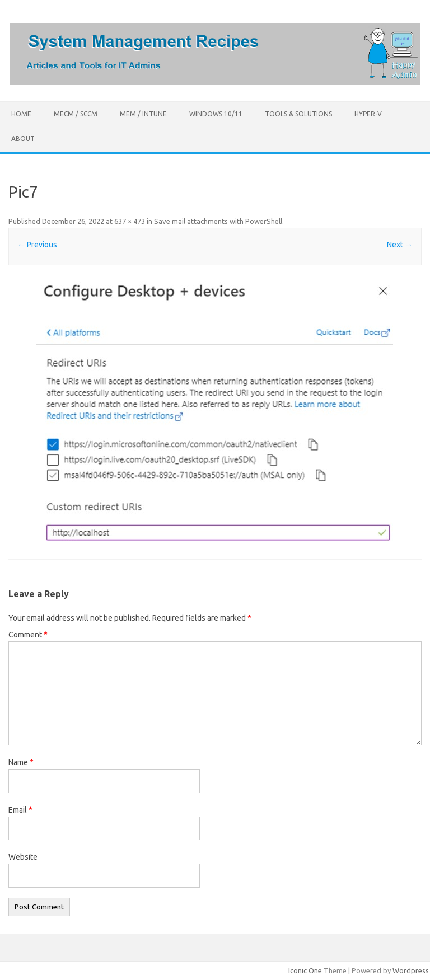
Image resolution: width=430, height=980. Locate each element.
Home (21, 114)
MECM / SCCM (76, 114)
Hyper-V (368, 114)
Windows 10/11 (216, 114)
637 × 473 (130, 221)
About (23, 139)
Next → (400, 245)
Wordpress (411, 970)
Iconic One (305, 970)
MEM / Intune (143, 114)
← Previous (37, 245)
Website (23, 857)
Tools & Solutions (298, 114)
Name (21, 762)
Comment (28, 635)
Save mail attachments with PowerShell (218, 221)
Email (20, 810)
